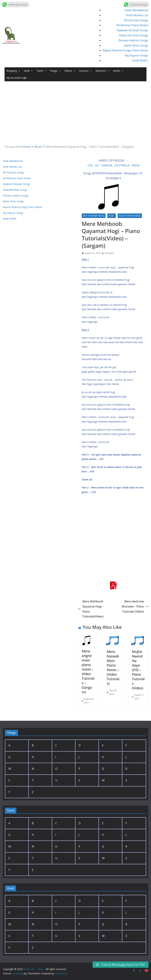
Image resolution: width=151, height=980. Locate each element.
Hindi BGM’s (140, 60)
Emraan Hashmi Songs (133, 40)
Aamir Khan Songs (136, 45)
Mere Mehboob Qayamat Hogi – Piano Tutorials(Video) (91, 609)
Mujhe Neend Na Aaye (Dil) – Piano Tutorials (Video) (138, 670)
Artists (118, 71)
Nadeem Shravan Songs (132, 30)
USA (90, 165)
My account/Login (17, 78)
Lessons (86, 71)
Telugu (55, 71)
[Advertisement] (75, 108)
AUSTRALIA (122, 165)
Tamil (41, 71)
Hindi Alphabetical (136, 10)
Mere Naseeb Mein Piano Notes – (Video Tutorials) (113, 668)
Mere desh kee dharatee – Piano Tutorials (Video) (135, 606)
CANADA (107, 165)
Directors (103, 71)
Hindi (28, 71)
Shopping (13, 71)
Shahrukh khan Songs (134, 35)
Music (112, 216)
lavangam (109, 253)
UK (97, 165)
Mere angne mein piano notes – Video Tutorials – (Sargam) (88, 672)
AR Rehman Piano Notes (132, 25)
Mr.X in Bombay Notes (94, 216)
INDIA (136, 165)
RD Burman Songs (136, 20)
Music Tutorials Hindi (130, 216)
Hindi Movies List (137, 15)
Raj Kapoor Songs (136, 55)
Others (70, 71)
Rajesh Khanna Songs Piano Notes (125, 50)
